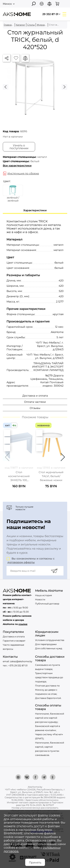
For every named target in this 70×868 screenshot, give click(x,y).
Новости (40, 599)
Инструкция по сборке (23, 173)
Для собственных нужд (49, 648)
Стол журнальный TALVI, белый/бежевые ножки (51, 476)
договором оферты (21, 562)
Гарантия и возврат (14, 641)
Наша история (43, 595)
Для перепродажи (46, 644)
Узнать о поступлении (19, 147)
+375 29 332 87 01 (18, 665)
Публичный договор (47, 604)
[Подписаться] (54, 571)
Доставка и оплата (14, 637)
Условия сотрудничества (50, 640)
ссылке (23, 624)
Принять (35, 862)
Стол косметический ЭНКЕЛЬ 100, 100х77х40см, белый (19, 476)
